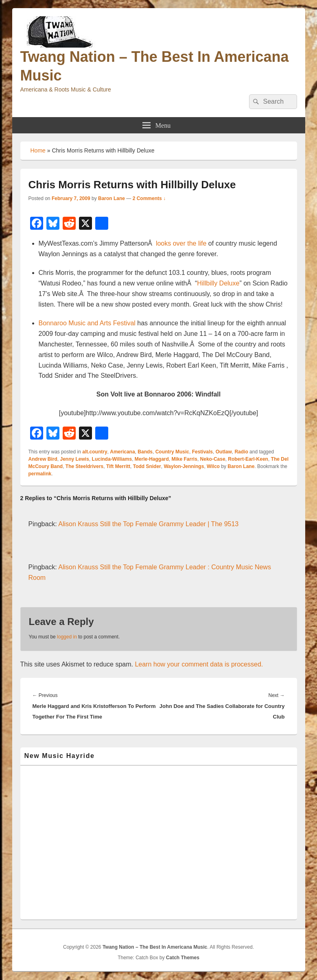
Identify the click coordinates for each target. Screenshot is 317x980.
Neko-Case (213, 459)
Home (38, 150)
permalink (40, 474)
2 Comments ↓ (149, 198)
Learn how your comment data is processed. (199, 664)
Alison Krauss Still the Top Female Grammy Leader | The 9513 (148, 524)
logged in (67, 637)
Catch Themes (183, 958)
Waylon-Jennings (184, 466)
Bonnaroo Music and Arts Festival (87, 323)
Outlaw (224, 452)
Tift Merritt (118, 466)
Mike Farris (185, 459)
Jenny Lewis (75, 459)
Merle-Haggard (152, 459)
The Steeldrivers (84, 466)
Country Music (172, 452)
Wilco (213, 466)
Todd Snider (147, 466)
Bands (145, 452)
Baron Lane (111, 198)
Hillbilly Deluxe (218, 283)
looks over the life (181, 243)
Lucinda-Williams (112, 459)
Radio (241, 452)
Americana (122, 452)
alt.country (95, 452)
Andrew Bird (43, 459)
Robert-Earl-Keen (248, 459)
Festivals (202, 452)
